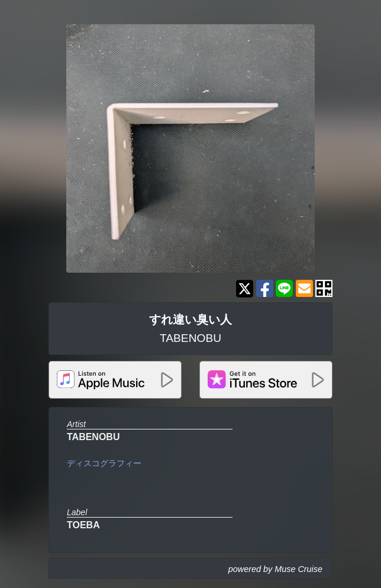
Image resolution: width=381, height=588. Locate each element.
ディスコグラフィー (104, 463)
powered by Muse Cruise (275, 569)
